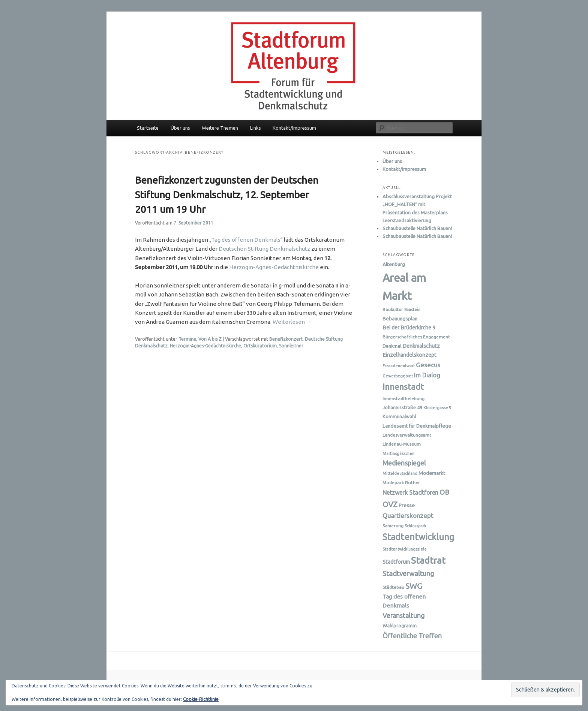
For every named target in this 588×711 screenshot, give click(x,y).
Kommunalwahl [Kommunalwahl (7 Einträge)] (399, 416)
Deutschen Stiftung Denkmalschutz (264, 249)
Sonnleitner (291, 346)
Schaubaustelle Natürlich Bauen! (417, 228)
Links (256, 128)
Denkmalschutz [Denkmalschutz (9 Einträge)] (421, 346)
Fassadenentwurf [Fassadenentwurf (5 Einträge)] (399, 366)
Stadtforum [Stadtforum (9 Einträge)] (396, 562)
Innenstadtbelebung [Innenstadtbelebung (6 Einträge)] (403, 399)
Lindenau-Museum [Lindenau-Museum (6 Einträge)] (402, 444)
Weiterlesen (292, 322)
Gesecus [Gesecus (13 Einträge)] (428, 365)
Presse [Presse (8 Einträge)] (407, 505)
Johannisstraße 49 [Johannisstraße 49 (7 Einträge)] (402, 407)
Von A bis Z (210, 339)
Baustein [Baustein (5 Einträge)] (412, 310)
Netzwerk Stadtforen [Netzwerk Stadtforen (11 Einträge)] (410, 492)
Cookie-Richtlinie (201, 699)
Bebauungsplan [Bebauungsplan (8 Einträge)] (400, 319)
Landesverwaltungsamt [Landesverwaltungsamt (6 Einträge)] (407, 435)
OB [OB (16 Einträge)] (444, 492)
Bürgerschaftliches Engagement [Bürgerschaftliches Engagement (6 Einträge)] (416, 337)
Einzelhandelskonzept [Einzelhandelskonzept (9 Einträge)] (409, 355)
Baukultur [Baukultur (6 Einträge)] (393, 309)
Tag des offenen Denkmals (246, 240)
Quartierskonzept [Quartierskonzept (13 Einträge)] (408, 516)
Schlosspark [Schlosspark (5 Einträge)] (415, 526)
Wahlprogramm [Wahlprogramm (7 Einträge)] (400, 626)
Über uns (180, 128)
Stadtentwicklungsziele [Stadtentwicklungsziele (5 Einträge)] (405, 549)
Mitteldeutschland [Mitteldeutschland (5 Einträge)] (400, 473)
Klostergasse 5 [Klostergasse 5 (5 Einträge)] (437, 408)
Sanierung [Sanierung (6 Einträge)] (393, 526)
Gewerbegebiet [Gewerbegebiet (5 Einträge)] (398, 376)
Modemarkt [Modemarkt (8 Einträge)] (432, 473)
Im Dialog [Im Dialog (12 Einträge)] (427, 375)
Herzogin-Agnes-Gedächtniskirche (274, 267)
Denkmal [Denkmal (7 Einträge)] (392, 346)
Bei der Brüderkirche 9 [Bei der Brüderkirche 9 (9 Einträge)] (409, 328)
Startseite (148, 128)
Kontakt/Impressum (294, 128)
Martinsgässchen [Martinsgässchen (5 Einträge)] (398, 454)
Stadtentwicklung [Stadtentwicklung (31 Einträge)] (418, 537)
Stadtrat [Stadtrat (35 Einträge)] (428, 561)
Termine (187, 339)
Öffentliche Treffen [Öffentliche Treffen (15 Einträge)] (412, 636)
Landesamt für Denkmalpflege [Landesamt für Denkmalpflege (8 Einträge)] (417, 426)
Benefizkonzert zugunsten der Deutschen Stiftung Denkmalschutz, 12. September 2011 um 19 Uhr (227, 195)
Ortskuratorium (260, 346)
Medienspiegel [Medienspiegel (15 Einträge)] (404, 463)
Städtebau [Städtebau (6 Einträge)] (393, 587)
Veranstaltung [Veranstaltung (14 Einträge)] (403, 616)
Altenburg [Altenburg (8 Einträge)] (394, 264)
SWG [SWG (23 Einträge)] (414, 586)
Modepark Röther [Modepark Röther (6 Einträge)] (401, 483)
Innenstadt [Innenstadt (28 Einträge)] (403, 387)
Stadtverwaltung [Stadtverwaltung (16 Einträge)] (408, 573)
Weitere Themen (220, 128)
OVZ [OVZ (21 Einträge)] (390, 504)
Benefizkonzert (286, 339)
